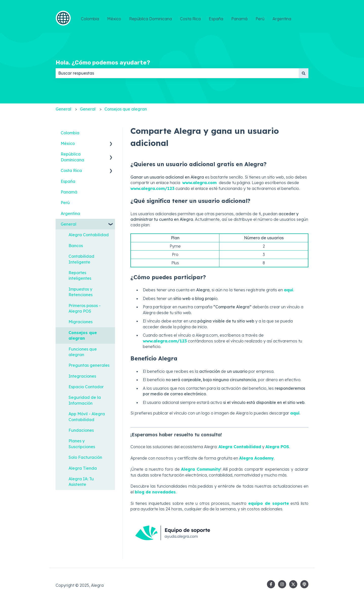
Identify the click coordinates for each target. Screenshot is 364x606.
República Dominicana (151, 19)
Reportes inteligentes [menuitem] (80, 275)
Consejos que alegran (126, 109)
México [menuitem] (68, 143)
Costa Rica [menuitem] (71, 170)
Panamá (239, 19)
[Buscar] (304, 73)
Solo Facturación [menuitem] (85, 457)
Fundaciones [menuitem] (81, 430)
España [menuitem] (68, 181)
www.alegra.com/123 (152, 188)
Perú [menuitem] (65, 203)
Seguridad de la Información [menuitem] (85, 400)
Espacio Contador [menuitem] (86, 387)
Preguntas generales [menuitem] (89, 365)
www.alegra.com (200, 183)
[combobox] (177, 73)
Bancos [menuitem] (76, 246)
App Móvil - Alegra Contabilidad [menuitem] (87, 417)
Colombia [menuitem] (70, 133)
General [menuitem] (69, 224)
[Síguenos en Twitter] (293, 584)
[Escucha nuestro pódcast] (304, 584)
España (216, 19)
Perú (260, 19)
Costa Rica (190, 19)
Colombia (90, 19)
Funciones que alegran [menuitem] (83, 352)
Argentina (282, 19)
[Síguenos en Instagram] (282, 584)
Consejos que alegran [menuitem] (83, 335)
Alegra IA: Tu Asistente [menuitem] (81, 482)
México (114, 19)
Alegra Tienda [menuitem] (83, 468)
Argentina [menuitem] (70, 213)
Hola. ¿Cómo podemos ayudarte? (103, 62)
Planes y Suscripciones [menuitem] (82, 444)
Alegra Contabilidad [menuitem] (89, 235)
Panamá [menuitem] (69, 192)
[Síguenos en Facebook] (271, 584)
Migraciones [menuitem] (81, 322)
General (63, 109)
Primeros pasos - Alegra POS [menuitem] (85, 308)
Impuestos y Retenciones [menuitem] (81, 292)
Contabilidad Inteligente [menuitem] (81, 259)
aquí (295, 413)
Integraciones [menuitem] (82, 376)
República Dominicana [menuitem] (72, 157)
